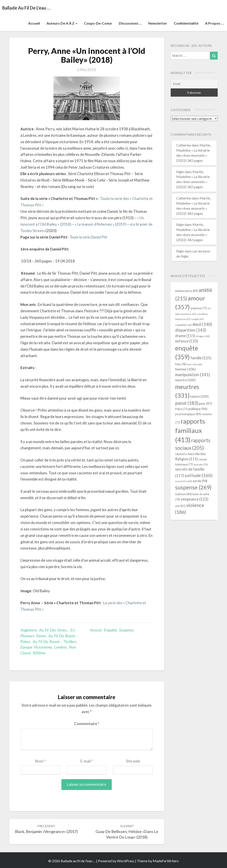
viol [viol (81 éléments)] (180, 506)
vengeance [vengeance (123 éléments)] (195, 499)
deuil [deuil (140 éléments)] (202, 324)
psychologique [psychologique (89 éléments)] (188, 414)
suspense (126, 630)
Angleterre (29, 630)
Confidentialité (186, 23)
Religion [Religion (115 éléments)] (187, 459)
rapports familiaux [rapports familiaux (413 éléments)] (190, 430)
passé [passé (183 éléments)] (187, 403)
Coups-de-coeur (98, 23)
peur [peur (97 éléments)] (205, 403)
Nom (40, 761)
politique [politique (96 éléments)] (198, 409)
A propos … (214, 23)
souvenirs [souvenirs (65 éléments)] (184, 481)
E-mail (87, 761)
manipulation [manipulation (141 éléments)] (193, 375)
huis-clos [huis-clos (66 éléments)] (194, 364)
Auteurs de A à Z (62, 23)
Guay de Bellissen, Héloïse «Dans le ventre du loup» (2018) (127, 832)
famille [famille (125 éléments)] (201, 358)
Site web (133, 761)
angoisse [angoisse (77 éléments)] (199, 308)
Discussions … (130, 23)
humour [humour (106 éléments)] (185, 369)
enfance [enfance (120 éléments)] (187, 341)
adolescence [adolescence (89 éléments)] (187, 291)
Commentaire (87, 724)
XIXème (39, 653)
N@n (180, 172)
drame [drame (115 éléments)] (185, 336)
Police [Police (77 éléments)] (181, 409)
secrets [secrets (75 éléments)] (201, 464)
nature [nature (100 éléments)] (199, 396)
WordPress (126, 861)
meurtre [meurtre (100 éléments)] (185, 380)
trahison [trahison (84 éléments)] (183, 494)
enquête (110, 630)
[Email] (194, 84)
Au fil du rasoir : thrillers (54, 641)
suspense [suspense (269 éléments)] (193, 487)
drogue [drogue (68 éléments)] (203, 336)
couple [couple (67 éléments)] (197, 319)
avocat (96, 630)
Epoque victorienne (36, 647)
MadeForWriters (166, 861)
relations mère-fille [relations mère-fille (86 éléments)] (190, 454)
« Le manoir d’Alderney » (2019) (101, 224)
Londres (60, 647)
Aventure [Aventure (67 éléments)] (188, 314)
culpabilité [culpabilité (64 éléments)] (183, 325)
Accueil (34, 23)
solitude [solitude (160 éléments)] (199, 475)
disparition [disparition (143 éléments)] (191, 330)
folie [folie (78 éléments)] (180, 364)
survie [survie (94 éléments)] (200, 481)
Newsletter (158, 23)
